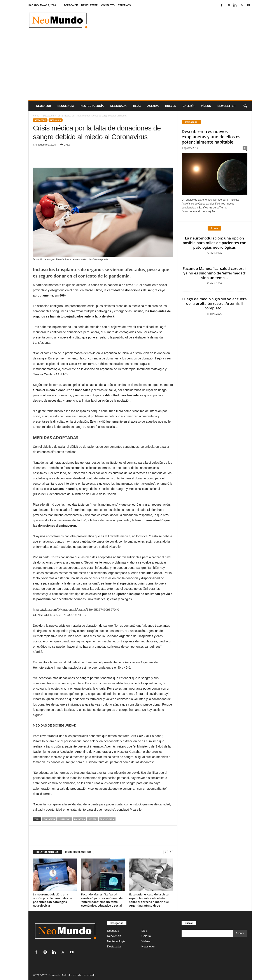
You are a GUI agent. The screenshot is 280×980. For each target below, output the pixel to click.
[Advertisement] (140, 68)
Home (36, 116)
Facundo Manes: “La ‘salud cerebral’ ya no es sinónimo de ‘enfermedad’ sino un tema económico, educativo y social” (102, 900)
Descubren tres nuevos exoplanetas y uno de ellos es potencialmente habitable (211, 137)
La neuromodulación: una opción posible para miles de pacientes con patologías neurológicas (53, 900)
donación (49, 819)
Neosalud (44, 106)
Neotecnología (116, 941)
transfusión (107, 819)
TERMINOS (124, 5)
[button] (245, 106)
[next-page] (171, 852)
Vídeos (206, 106)
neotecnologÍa (92, 106)
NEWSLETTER (89, 5)
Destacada (118, 106)
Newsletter (148, 946)
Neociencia (66, 106)
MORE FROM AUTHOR (78, 852)
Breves (171, 106)
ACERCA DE (71, 5)
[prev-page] (166, 852)
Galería (189, 106)
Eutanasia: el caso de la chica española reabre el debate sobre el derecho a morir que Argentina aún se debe (149, 900)
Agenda (153, 106)
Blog (137, 106)
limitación (65, 819)
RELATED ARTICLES (48, 852)
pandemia (80, 819)
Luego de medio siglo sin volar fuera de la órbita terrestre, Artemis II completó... (214, 303)
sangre (93, 819)
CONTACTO (108, 5)
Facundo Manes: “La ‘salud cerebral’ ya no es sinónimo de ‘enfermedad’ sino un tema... (214, 273)
